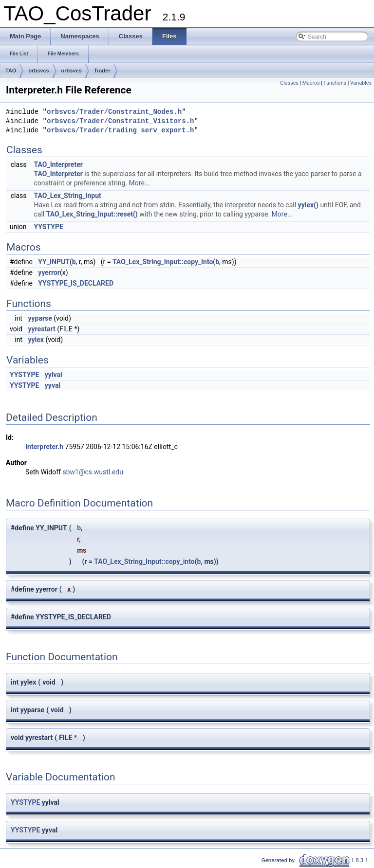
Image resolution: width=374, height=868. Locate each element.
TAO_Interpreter (58, 164)
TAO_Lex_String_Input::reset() (92, 214)
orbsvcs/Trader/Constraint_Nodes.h (114, 112)
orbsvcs (38, 71)
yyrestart (41, 329)
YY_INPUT (54, 262)
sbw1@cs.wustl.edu (93, 472)
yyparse (40, 318)
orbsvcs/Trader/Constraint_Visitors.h (120, 121)
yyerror (49, 272)
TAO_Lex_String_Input (68, 196)
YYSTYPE (49, 227)
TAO (11, 71)
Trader (102, 71)
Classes (289, 83)
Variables (361, 83)
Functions (335, 83)
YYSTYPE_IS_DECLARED (76, 283)
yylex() (308, 205)
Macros (311, 83)
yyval (53, 385)
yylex (36, 340)
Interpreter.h (44, 447)
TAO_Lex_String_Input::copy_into (163, 262)
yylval (54, 375)
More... (140, 183)
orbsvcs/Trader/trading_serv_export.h (120, 131)
